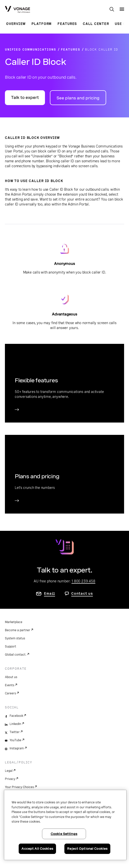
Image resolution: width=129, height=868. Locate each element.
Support (11, 646)
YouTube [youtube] (15, 740)
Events (10, 685)
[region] (65, 825)
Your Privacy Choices (19, 787)
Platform (42, 24)
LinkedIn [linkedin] (15, 724)
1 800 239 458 (83, 581)
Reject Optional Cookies (87, 849)
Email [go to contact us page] (50, 593)
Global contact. (16, 655)
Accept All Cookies (37, 849)
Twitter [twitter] (15, 732)
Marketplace (14, 622)
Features (67, 24)
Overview (16, 24)
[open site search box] (112, 10)
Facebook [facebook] (16, 716)
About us (11, 677)
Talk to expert (25, 98)
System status (15, 638)
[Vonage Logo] (17, 10)
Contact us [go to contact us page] (82, 593)
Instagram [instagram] (17, 748)
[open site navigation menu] (122, 9)
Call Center (96, 24)
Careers (10, 693)
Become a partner (18, 630)
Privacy (10, 779)
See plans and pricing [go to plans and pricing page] (78, 98)
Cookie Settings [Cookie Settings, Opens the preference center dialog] (64, 834)
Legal (9, 771)
